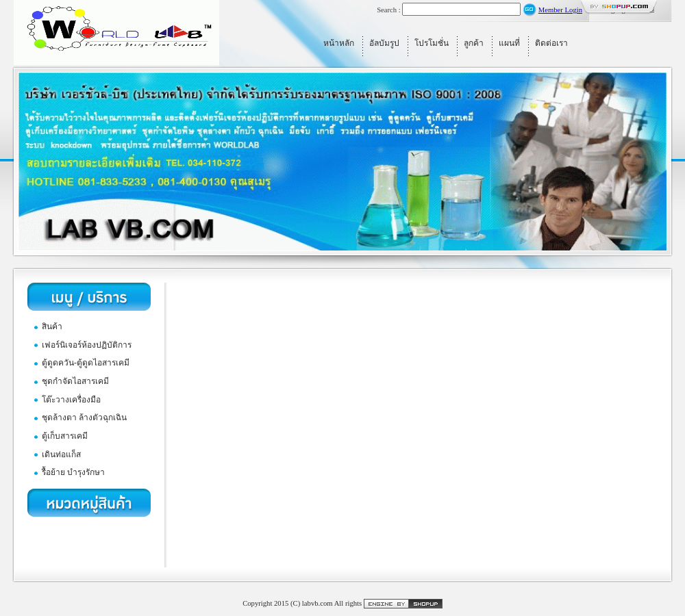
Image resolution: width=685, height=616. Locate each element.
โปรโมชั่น (432, 43)
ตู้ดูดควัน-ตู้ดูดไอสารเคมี (86, 363)
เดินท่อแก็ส (61, 454)
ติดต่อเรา (551, 43)
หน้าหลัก (339, 43)
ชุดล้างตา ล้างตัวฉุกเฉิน (84, 418)
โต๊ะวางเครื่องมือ (71, 400)
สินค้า (52, 326)
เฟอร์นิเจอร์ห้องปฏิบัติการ (87, 345)
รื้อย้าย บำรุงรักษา (73, 472)
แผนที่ (509, 43)
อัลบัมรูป (384, 43)
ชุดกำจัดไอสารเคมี (75, 381)
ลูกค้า (474, 43)
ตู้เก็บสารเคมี (65, 436)
